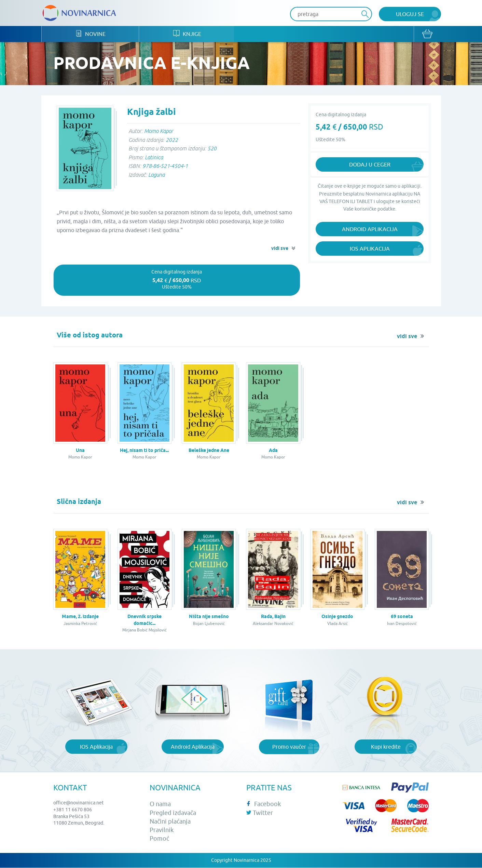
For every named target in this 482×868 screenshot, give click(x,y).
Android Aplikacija (370, 230)
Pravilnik (162, 830)
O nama (160, 805)
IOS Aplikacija (96, 747)
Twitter (260, 813)
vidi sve (280, 249)
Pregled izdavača (173, 813)
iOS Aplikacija (370, 249)
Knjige (191, 34)
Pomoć (159, 839)
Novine (92, 34)
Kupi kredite (386, 747)
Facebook (264, 805)
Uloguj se (410, 14)
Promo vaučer (289, 747)
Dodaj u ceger (370, 165)
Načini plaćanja (170, 822)
